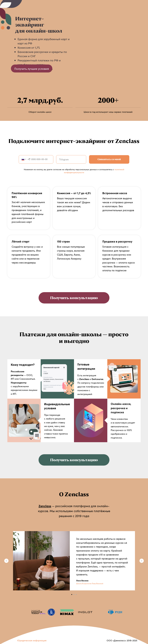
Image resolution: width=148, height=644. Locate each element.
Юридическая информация (32, 640)
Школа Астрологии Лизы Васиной (90, 583)
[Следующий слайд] (142, 561)
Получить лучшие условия (32, 68)
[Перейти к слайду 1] (72, 595)
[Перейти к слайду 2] (74, 595)
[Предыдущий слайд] (6, 561)
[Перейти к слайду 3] (76, 595)
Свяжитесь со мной (109, 159)
